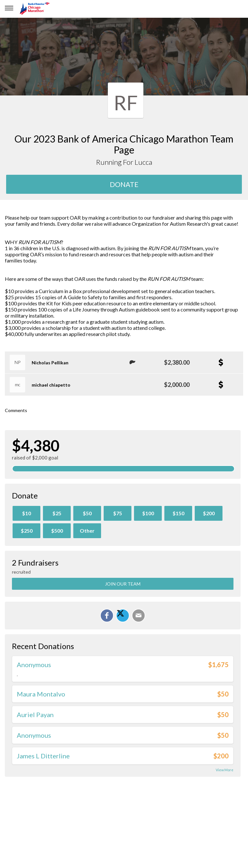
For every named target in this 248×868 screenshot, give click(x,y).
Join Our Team (123, 584)
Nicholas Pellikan (50, 363)
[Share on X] (123, 616)
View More (225, 770)
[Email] (139, 616)
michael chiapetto (51, 385)
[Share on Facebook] (107, 616)
